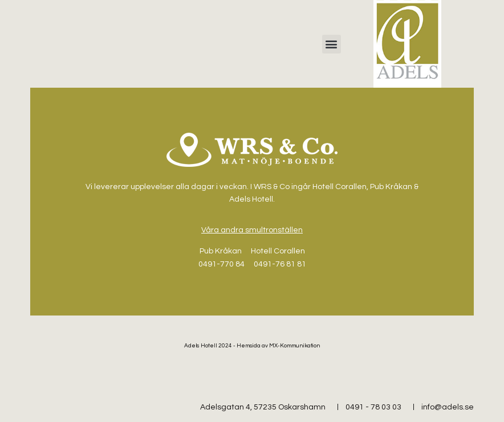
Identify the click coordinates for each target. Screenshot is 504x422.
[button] (332, 44)
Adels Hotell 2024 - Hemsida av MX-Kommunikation (252, 346)
